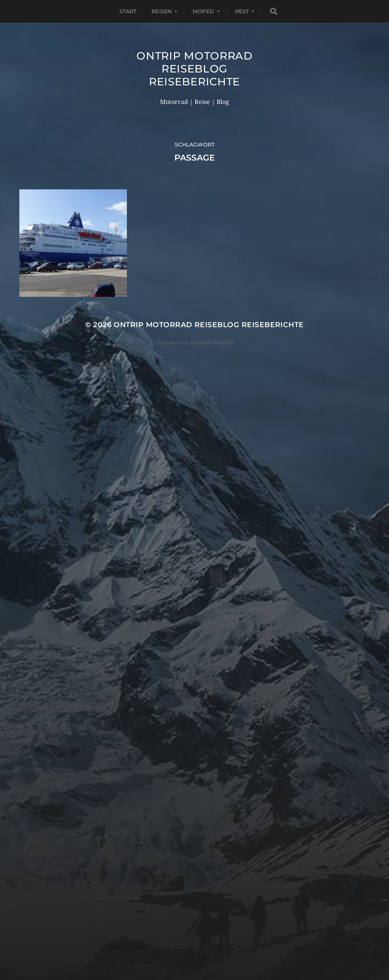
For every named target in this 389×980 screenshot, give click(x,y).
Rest (242, 11)
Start (128, 11)
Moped (203, 11)
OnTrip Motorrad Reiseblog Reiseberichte (194, 69)
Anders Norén (212, 343)
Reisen (162, 11)
